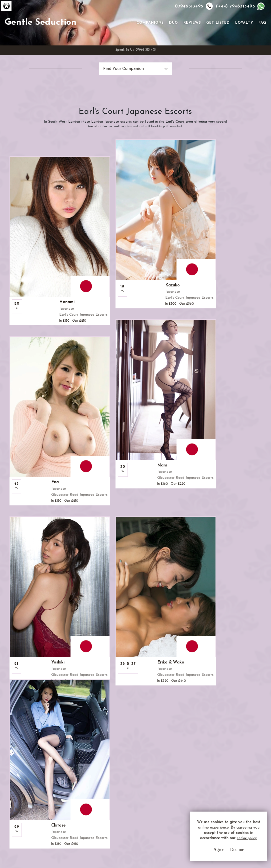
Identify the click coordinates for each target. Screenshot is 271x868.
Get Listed (216, 36)
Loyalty (243, 36)
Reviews (191, 36)
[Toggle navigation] (128, 35)
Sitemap (106, 808)
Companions (149, 36)
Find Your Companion (115, 95)
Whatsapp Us (179, 791)
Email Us (175, 781)
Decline (226, 853)
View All (28, 647)
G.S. (26, 774)
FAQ (261, 36)
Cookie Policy (111, 799)
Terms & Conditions (117, 781)
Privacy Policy (112, 790)
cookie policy (220, 844)
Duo (172, 36)
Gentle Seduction (54, 35)
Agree (207, 853)
